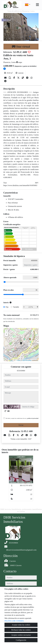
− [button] (6, 334)
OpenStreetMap (27, 360)
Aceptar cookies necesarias (21, 635)
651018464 (21, 371)
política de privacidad (33, 418)
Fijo (7, 307)
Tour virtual (21, 47)
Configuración (21, 640)
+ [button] (6, 331)
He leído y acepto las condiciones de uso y (22, 418)
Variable (16, 307)
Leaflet (19, 360)
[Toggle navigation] (37, 5)
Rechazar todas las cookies (21, 630)
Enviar (21, 425)
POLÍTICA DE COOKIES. (14, 621)
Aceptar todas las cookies (21, 625)
